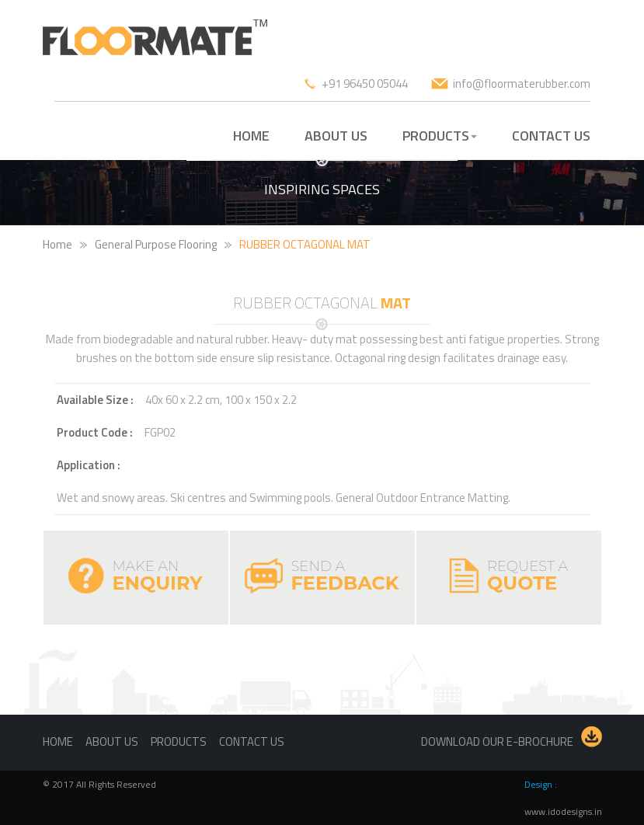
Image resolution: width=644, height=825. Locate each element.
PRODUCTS (440, 136)
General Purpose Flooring (156, 244)
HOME (251, 136)
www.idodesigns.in (563, 811)
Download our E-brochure (497, 741)
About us (112, 741)
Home (57, 244)
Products (179, 741)
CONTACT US (551, 136)
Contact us (252, 741)
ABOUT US (336, 136)
